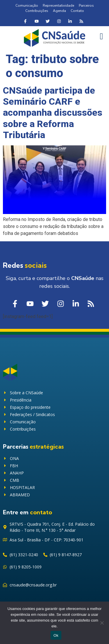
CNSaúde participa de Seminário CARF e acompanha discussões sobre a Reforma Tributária (53, 113)
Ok (56, 635)
